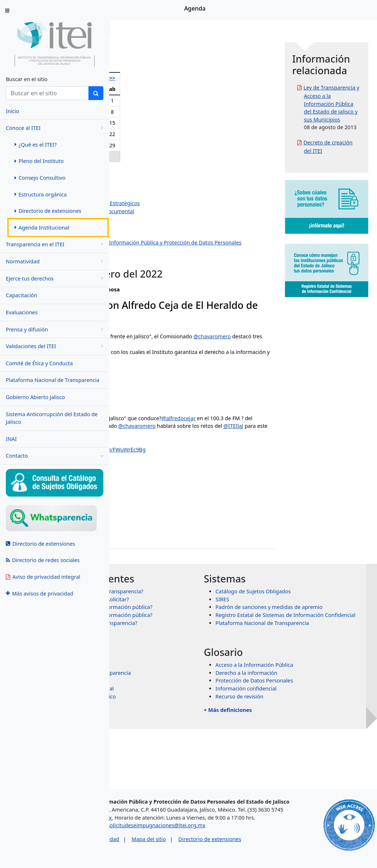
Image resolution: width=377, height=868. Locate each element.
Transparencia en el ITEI (56, 244)
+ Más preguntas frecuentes (179, 684)
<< (126, 78)
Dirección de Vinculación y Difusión (172, 235)
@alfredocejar (138, 442)
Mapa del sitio (212, 849)
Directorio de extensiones (273, 849)
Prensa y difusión (56, 329)
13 (179, 123)
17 (140, 134)
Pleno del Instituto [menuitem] (39, 161)
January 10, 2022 (183, 487)
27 (179, 145)
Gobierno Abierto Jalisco (35, 397)
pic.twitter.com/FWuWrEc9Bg (219, 473)
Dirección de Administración (164, 219)
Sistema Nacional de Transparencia (197, 720)
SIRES (277, 623)
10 (140, 123)
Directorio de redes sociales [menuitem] (43, 560)
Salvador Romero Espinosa (162, 188)
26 (167, 145)
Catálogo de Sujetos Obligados (308, 615)
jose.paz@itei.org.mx (146, 551)
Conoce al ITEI (56, 128)
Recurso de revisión (294, 743)
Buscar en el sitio (27, 79)
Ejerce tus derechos (56, 278)
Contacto (55, 456)
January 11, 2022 (183, 389)
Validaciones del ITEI (56, 346)
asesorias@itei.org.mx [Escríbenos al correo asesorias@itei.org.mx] (148, 828)
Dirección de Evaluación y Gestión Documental (186, 211)
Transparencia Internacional (189, 736)
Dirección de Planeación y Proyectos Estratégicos (189, 203)
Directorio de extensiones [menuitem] (48, 211)
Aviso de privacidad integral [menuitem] (43, 577)
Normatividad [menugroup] (56, 261)
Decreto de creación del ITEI (346, 198)
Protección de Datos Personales (309, 728)
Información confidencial (301, 736)
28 (190, 145)
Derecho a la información (301, 720)
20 (179, 134)
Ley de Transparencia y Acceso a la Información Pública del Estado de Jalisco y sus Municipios (348, 119)
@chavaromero (173, 352)
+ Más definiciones (282, 757)
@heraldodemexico (237, 442)
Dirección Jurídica (151, 227)
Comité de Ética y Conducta (39, 363)
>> (202, 78)
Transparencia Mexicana (184, 728)
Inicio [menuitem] (13, 111)
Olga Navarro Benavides (159, 172)
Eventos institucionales (158, 266)
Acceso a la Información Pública (309, 712)
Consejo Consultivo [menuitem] (40, 178)
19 (167, 134)
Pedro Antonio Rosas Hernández (169, 180)
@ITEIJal (266, 352)
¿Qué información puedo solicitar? (196, 631)
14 (190, 123)
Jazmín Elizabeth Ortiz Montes (166, 196)
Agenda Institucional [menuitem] (42, 228)
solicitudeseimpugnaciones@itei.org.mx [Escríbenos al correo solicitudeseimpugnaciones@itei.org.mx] (220, 836)
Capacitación (21, 295)
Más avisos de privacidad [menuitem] (39, 594)
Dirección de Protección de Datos (170, 258)
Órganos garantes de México (190, 743)
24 (140, 145)
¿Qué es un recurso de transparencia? (200, 670)
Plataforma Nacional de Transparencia (53, 380)
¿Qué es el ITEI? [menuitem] (36, 145)
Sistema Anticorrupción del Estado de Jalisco (52, 418)
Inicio (132, 28)
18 (153, 134)
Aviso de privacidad (159, 849)
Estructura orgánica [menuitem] (41, 194)
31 (140, 156)
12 (167, 123)
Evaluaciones (22, 312)
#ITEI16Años (167, 473)
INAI (11, 439)
